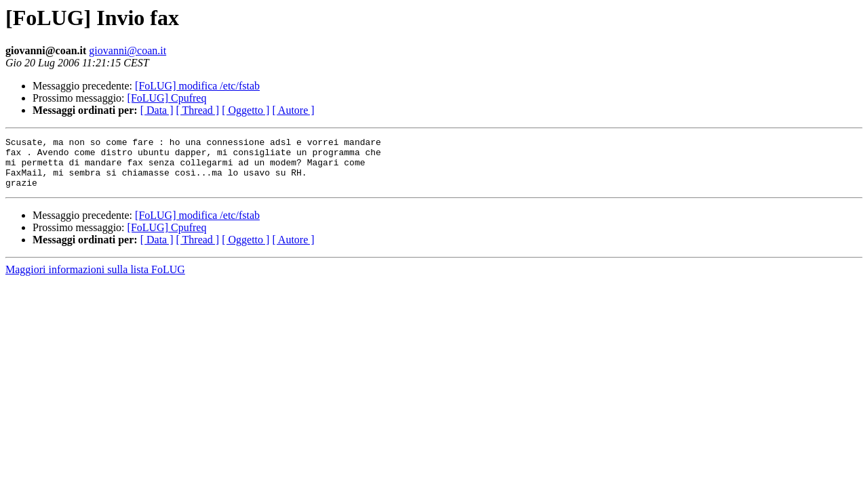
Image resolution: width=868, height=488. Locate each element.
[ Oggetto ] (245, 110)
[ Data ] (157, 110)
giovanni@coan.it (127, 50)
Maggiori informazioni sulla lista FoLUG (95, 280)
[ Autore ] (293, 110)
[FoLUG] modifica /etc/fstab (197, 86)
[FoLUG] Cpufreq (167, 98)
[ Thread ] (198, 110)
